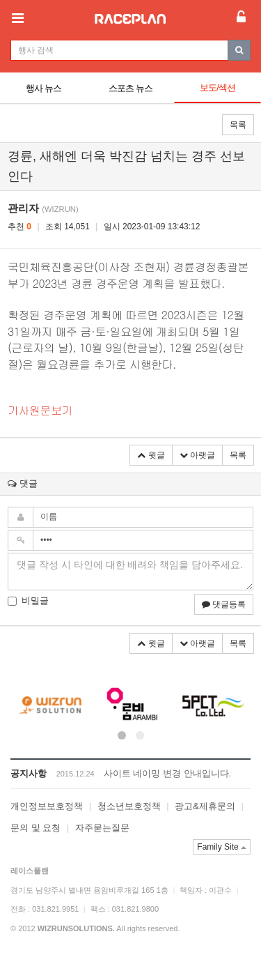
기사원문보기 (40, 410)
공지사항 (29, 773)
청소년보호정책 (129, 806)
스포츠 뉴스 (130, 88)
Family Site (222, 847)
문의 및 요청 (35, 828)
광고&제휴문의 (205, 806)
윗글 (151, 455)
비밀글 (28, 600)
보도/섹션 (217, 87)
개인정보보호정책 (47, 806)
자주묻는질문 (102, 828)
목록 (238, 125)
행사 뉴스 (43, 88)
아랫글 (197, 455)
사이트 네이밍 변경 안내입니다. (167, 773)
